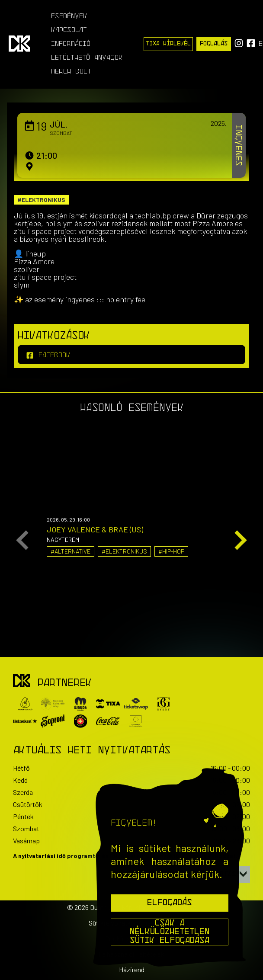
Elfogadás (170, 903)
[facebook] (131, 355)
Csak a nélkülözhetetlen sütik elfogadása (170, 932)
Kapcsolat (69, 30)
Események (69, 16)
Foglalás (214, 44)
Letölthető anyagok (87, 58)
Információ (71, 44)
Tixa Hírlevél (168, 44)
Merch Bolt (71, 72)
